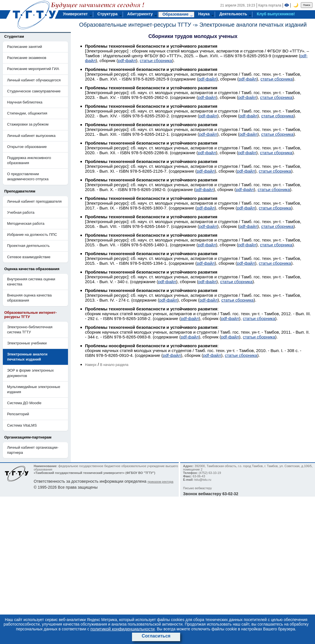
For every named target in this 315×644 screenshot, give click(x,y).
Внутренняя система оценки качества (31, 282)
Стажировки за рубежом (28, 124)
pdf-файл (127, 61)
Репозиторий (18, 414)
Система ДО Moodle (24, 403)
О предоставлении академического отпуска (28, 176)
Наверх (91, 365)
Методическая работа (26, 224)
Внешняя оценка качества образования (29, 298)
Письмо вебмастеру (197, 488)
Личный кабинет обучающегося (34, 80)
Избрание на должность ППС (32, 235)
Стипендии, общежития (27, 113)
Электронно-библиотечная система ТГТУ (30, 330)
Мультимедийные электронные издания (34, 389)
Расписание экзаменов (27, 58)
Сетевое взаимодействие (29, 257)
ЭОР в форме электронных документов (30, 373)
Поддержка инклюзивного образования (29, 160)
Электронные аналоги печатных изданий (253, 25)
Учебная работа (21, 212)
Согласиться (156, 636)
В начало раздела (114, 365)
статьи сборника (156, 61)
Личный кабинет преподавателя (34, 201)
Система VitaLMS (22, 425)
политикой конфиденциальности (123, 629)
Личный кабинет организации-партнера (33, 450)
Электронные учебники (27, 343)
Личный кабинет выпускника (31, 136)
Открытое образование (27, 147)
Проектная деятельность (28, 246)
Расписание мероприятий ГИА (33, 69)
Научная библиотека (25, 102)
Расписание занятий (25, 47)
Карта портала (270, 5)
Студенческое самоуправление (34, 91)
